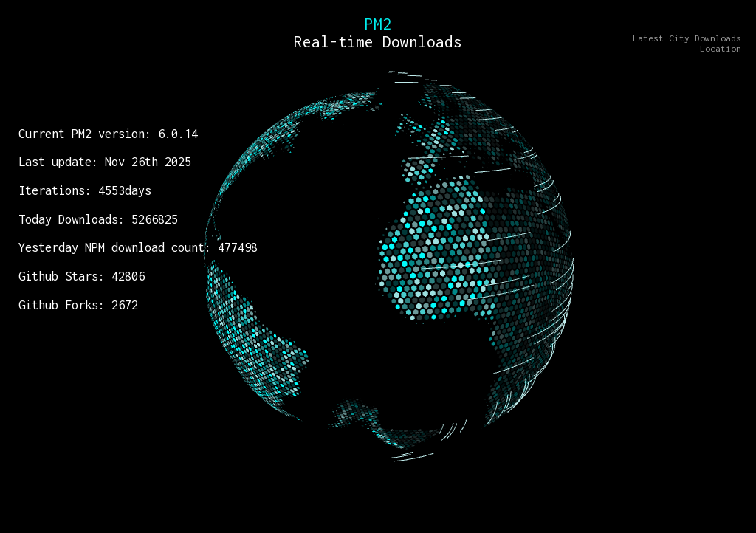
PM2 (378, 24)
